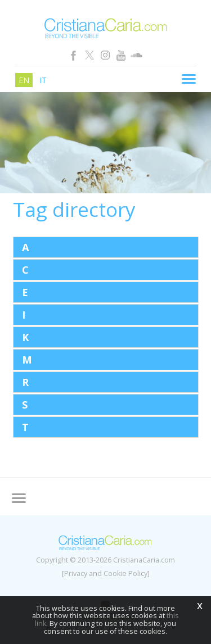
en (24, 80)
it (43, 80)
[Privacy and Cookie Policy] (106, 573)
